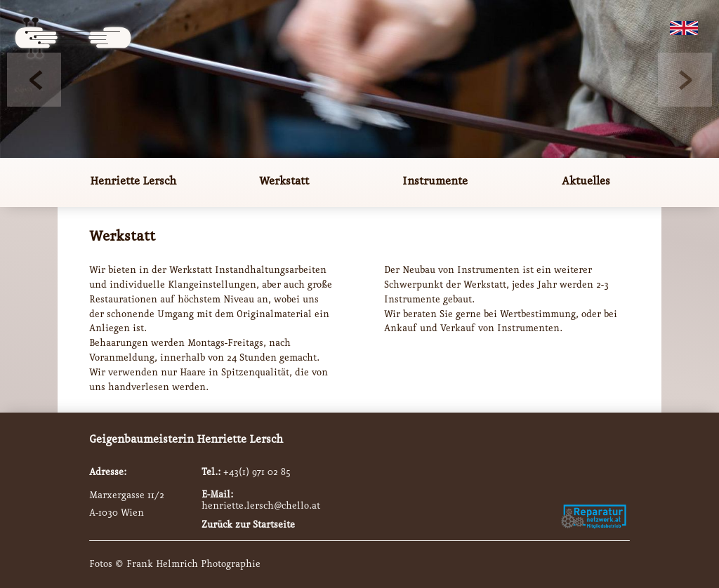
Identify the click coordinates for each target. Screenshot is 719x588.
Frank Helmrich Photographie (193, 564)
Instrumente (435, 181)
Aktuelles (586, 181)
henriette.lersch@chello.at (261, 506)
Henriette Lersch (133, 181)
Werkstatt (284, 181)
